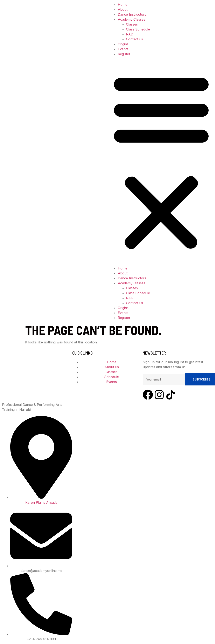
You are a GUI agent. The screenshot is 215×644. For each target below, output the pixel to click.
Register (124, 54)
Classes (132, 24)
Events (123, 49)
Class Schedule (138, 29)
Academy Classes (131, 19)
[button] (161, 161)
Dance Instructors (132, 14)
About (123, 9)
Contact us (134, 39)
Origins (123, 44)
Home (123, 5)
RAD (130, 34)
